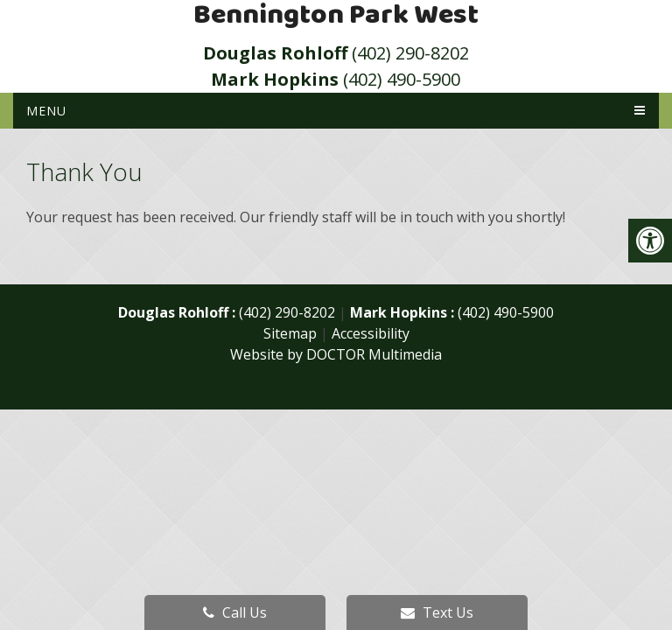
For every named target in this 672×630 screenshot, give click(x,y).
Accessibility (371, 333)
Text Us (437, 612)
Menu (46, 111)
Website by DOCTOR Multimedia (336, 354)
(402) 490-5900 (336, 79)
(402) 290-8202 (336, 53)
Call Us (235, 612)
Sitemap (290, 333)
